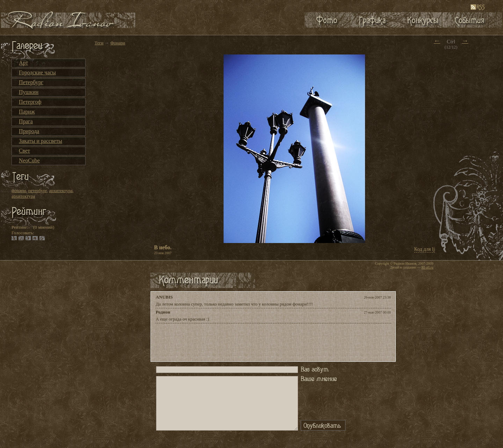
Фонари (118, 43)
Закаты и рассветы (41, 141)
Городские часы (37, 72)
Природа (29, 131)
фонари (19, 190)
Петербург (31, 82)
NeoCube (29, 160)
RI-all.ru (427, 267)
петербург (37, 190)
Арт (23, 63)
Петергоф (30, 102)
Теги (99, 43)
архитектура (61, 190)
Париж (27, 112)
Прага (26, 121)
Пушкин (29, 92)
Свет (24, 151)
